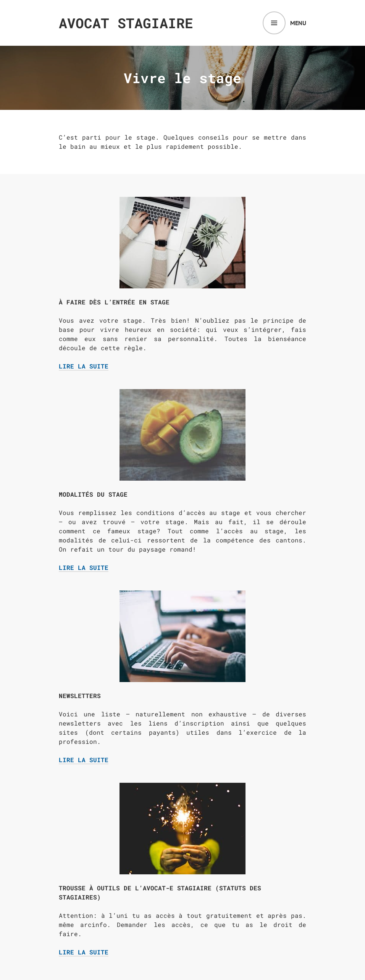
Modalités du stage (93, 494)
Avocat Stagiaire (126, 23)
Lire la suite (84, 366)
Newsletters (80, 696)
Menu (298, 23)
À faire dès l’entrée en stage (114, 302)
